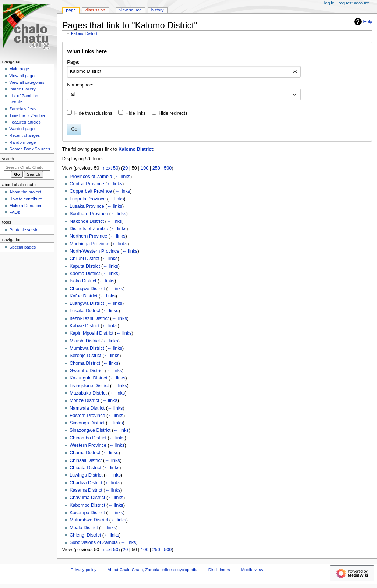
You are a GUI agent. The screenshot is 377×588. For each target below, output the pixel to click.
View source (130, 10)
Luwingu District (86, 475)
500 (168, 168)
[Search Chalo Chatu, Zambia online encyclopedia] (27, 167)
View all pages (23, 76)
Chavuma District (87, 498)
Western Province (88, 445)
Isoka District (83, 281)
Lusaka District (85, 311)
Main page (19, 69)
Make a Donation (25, 206)
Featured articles (25, 122)
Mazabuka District (88, 393)
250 (156, 168)
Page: (73, 62)
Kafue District (83, 296)
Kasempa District (87, 513)
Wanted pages (23, 129)
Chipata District (85, 468)
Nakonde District (87, 221)
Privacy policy (84, 570)
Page (71, 10)
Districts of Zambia (89, 229)
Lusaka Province (87, 206)
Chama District (85, 453)
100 (145, 168)
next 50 (111, 168)
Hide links (136, 113)
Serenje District (85, 356)
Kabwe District (84, 326)
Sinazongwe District (90, 430)
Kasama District (86, 490)
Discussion (95, 10)
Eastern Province (87, 416)
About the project (25, 192)
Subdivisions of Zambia (94, 542)
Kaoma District (85, 274)
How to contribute (26, 199)
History (158, 10)
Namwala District (87, 408)
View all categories (27, 82)
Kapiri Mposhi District (91, 333)
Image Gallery (22, 89)
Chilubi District (84, 259)
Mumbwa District (87, 348)
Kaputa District (85, 266)
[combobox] (184, 72)
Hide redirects (173, 113)
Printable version (25, 230)
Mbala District (84, 528)
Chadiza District (86, 483)
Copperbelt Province (91, 191)
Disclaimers (219, 570)
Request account (354, 3)
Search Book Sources (30, 149)
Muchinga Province (89, 244)
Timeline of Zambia (27, 115)
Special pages (22, 247)
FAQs (15, 212)
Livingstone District (89, 386)
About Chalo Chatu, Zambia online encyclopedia (152, 570)
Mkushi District (85, 341)
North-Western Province (94, 251)
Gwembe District (87, 371)
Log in (329, 3)
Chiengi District (85, 535)
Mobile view (252, 570)
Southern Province (89, 214)
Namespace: (80, 85)
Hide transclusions (94, 113)
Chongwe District (87, 289)
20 (125, 168)
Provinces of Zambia (91, 177)
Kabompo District (87, 505)
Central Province (87, 184)
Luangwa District (87, 303)
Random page (22, 142)
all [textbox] (73, 94)
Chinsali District (86, 460)
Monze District (84, 400)
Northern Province (88, 236)
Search (8, 159)
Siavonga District (87, 423)
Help (362, 22)
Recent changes (24, 135)
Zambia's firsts (23, 109)
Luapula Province (88, 199)
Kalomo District (84, 33)
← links (123, 177)
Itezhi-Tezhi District (89, 318)
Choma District (85, 363)
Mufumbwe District (89, 520)
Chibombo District (88, 438)
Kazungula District (88, 378)
